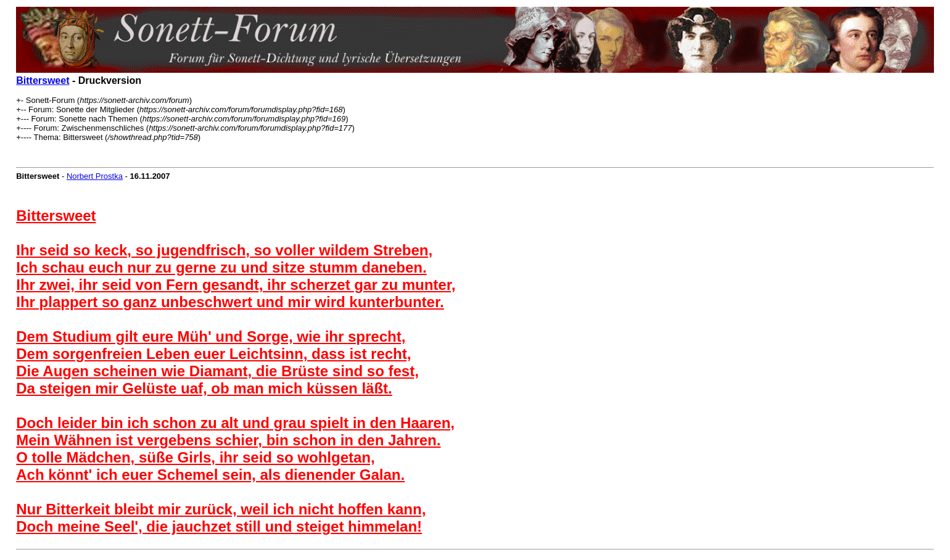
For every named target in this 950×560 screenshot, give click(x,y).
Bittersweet (43, 80)
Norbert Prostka (95, 176)
